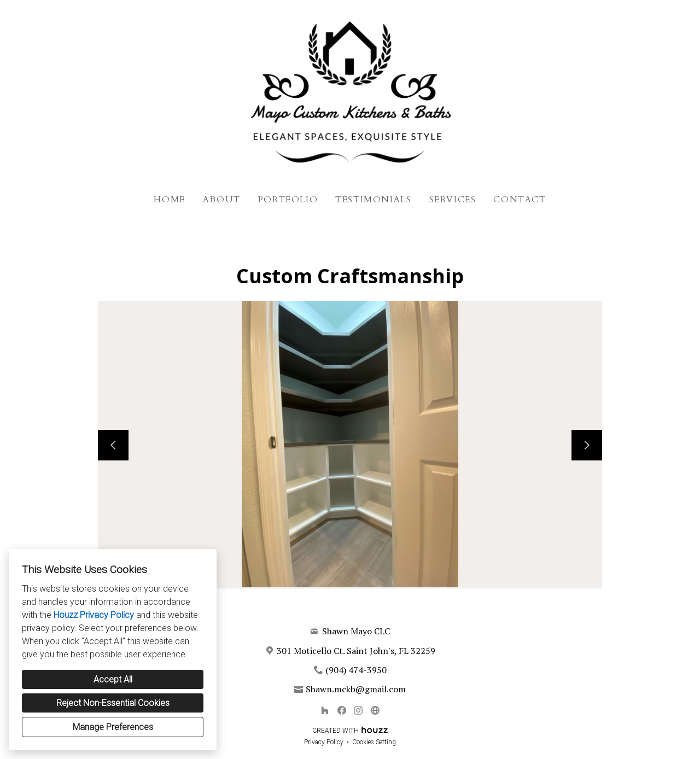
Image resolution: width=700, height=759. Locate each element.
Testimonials (373, 200)
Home (169, 200)
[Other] (375, 711)
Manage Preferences (113, 727)
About (222, 200)
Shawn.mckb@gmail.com (356, 689)
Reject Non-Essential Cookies (113, 703)
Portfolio (288, 200)
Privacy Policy (324, 742)
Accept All (113, 679)
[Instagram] (358, 711)
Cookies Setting (374, 742)
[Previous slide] (113, 445)
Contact (520, 200)
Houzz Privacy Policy (94, 615)
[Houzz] (325, 711)
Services (453, 200)
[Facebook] (342, 711)
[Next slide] (587, 445)
